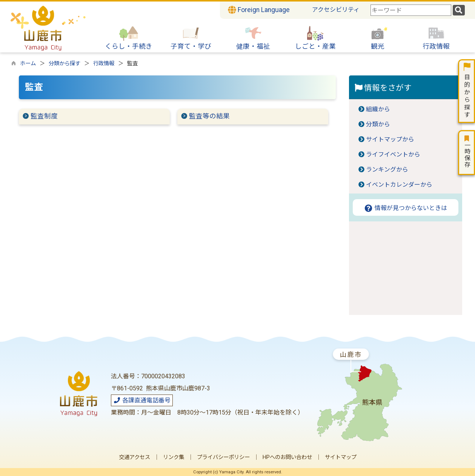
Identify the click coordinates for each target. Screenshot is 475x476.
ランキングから (387, 170)
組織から (378, 109)
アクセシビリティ (336, 10)
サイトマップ (341, 457)
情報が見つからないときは (405, 208)
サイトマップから (390, 139)
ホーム (28, 64)
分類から (378, 124)
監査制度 (44, 116)
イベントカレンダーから (399, 185)
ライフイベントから (393, 154)
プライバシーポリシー (223, 457)
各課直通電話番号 (142, 400)
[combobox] (411, 10)
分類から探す (65, 64)
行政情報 (104, 64)
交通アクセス (135, 457)
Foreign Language (259, 10)
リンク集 (174, 457)
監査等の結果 (209, 116)
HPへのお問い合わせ (287, 457)
